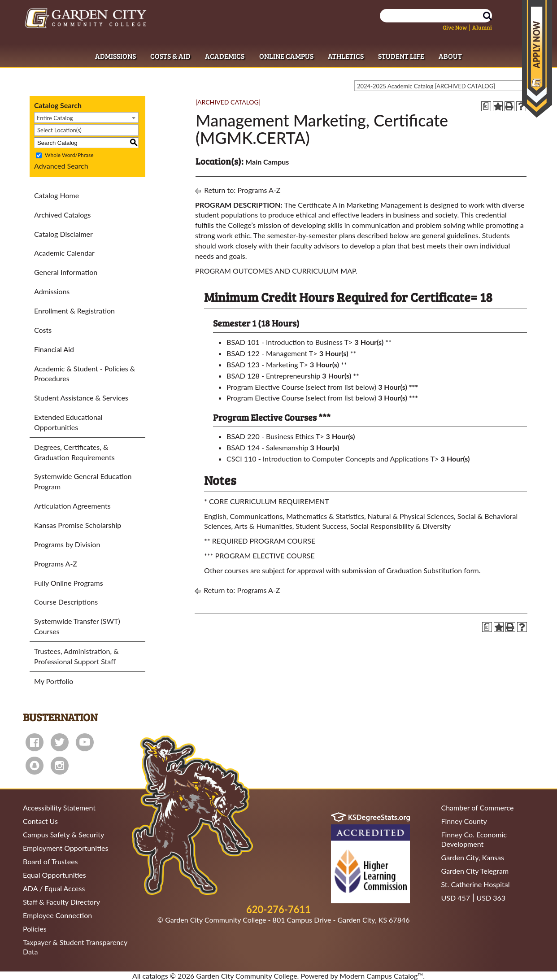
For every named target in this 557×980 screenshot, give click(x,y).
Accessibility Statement (59, 808)
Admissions (52, 291)
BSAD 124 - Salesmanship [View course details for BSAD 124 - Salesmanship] (267, 447)
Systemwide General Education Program (83, 481)
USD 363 (491, 898)
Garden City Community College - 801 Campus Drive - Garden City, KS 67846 (287, 920)
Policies (35, 929)
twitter (60, 742)
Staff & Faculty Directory (61, 902)
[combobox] (444, 86)
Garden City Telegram (475, 871)
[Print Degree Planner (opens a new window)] (486, 106)
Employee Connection (57, 915)
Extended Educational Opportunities (68, 422)
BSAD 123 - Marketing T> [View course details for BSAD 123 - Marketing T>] (267, 364)
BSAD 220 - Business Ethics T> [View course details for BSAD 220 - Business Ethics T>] (275, 436)
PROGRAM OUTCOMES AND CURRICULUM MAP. (276, 271)
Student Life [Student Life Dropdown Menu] (401, 56)
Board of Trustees (50, 861)
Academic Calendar (64, 253)
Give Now (455, 27)
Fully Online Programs (69, 583)
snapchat (35, 766)
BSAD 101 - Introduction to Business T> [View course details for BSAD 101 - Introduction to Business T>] (289, 342)
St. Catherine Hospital (476, 884)
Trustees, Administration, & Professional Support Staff (76, 656)
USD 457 (456, 898)
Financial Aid (54, 349)
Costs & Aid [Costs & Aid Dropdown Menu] (170, 56)
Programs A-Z (56, 564)
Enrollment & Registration (74, 311)
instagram (60, 766)
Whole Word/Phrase (69, 155)
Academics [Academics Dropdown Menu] (225, 56)
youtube (85, 742)
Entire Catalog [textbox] (55, 118)
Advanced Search (61, 166)
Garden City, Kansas (473, 857)
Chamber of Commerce (478, 808)
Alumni (482, 27)
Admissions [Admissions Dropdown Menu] (115, 56)
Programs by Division (67, 544)
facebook (35, 742)
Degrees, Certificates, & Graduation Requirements (74, 452)
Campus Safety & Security (63, 834)
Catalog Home (57, 195)
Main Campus (267, 162)
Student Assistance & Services (81, 398)
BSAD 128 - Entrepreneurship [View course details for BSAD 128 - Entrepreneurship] (273, 376)
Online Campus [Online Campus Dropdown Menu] (286, 56)
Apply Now (537, 59)
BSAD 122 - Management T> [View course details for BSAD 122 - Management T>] (272, 353)
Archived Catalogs (63, 215)
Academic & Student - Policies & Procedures (85, 374)
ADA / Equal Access (54, 888)
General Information (66, 272)
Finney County (464, 821)
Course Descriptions (66, 602)
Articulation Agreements (72, 506)
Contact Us (40, 821)
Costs (43, 330)
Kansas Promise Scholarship (78, 525)
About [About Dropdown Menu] (450, 56)
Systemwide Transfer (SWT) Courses (77, 626)
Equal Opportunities (54, 875)
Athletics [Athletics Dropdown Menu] (346, 56)
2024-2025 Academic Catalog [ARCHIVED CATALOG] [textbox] (426, 86)
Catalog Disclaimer (63, 234)
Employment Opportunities (65, 848)
